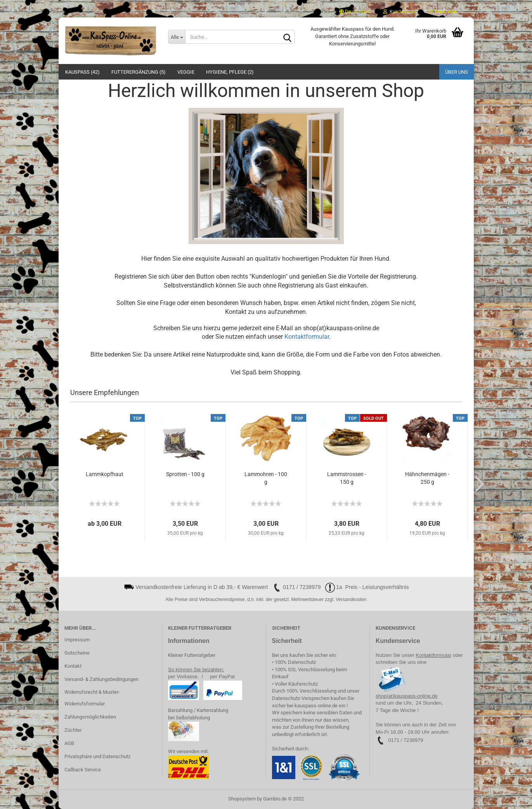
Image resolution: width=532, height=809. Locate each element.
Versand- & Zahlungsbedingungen (101, 679)
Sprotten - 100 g (185, 474)
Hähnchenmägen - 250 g (427, 478)
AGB (69, 743)
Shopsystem (242, 799)
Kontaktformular (307, 337)
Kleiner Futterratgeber (192, 655)
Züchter (73, 730)
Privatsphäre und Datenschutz (97, 756)
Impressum (77, 640)
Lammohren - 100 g (266, 478)
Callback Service (83, 770)
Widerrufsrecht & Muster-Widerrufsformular (92, 698)
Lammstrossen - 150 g (347, 478)
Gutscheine (77, 653)
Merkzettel (442, 12)
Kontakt (73, 666)
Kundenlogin (400, 12)
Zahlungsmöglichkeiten (90, 717)
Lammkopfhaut (105, 474)
